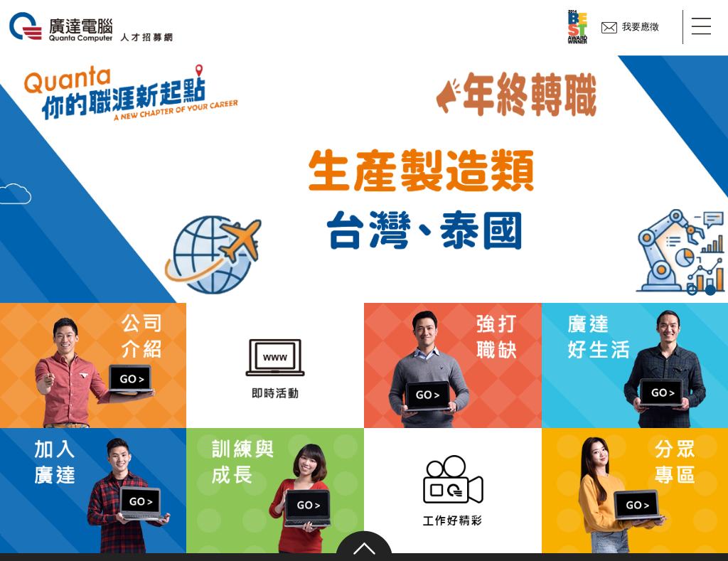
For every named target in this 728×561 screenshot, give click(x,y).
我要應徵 (630, 27)
